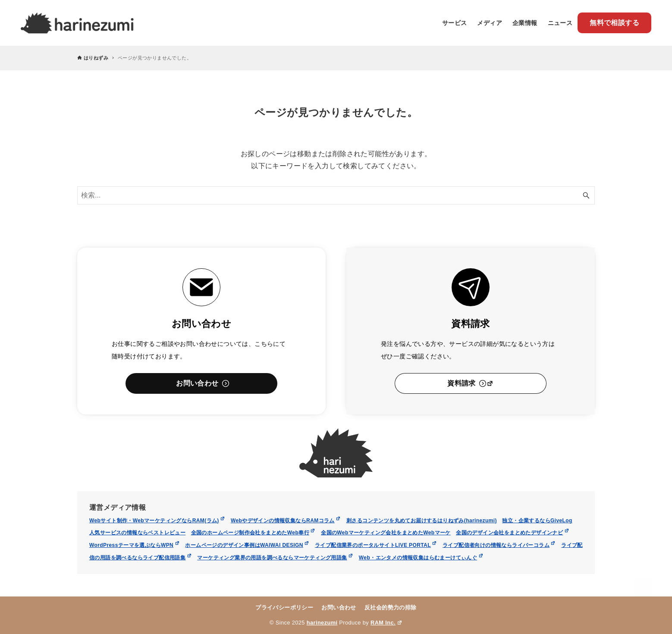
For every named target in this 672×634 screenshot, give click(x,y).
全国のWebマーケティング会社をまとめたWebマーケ (386, 533)
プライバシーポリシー (284, 607)
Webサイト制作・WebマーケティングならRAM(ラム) (157, 521)
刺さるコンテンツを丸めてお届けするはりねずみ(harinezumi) (422, 521)
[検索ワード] (336, 195)
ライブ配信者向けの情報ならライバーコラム (499, 545)
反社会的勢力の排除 (391, 607)
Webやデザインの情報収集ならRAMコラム (286, 521)
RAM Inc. (386, 623)
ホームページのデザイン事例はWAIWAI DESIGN (247, 545)
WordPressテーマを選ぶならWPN (135, 545)
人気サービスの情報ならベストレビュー (137, 533)
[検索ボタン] (586, 195)
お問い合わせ (339, 607)
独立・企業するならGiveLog (537, 521)
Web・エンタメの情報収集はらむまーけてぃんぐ (421, 558)
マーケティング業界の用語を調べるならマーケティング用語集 (275, 558)
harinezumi (322, 623)
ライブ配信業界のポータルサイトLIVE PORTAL (376, 545)
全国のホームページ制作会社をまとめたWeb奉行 (253, 533)
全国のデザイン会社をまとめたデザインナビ (513, 533)
